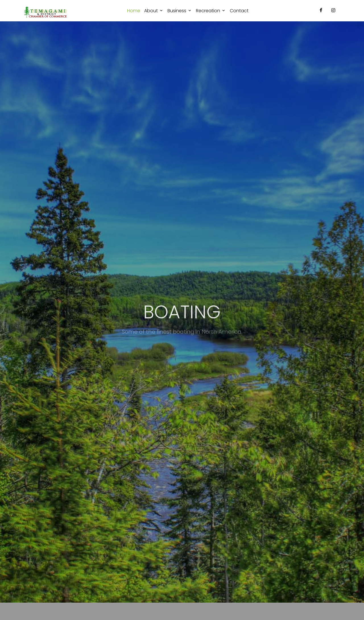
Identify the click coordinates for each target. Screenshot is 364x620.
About (151, 11)
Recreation (208, 11)
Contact (239, 11)
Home (134, 11)
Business (177, 11)
